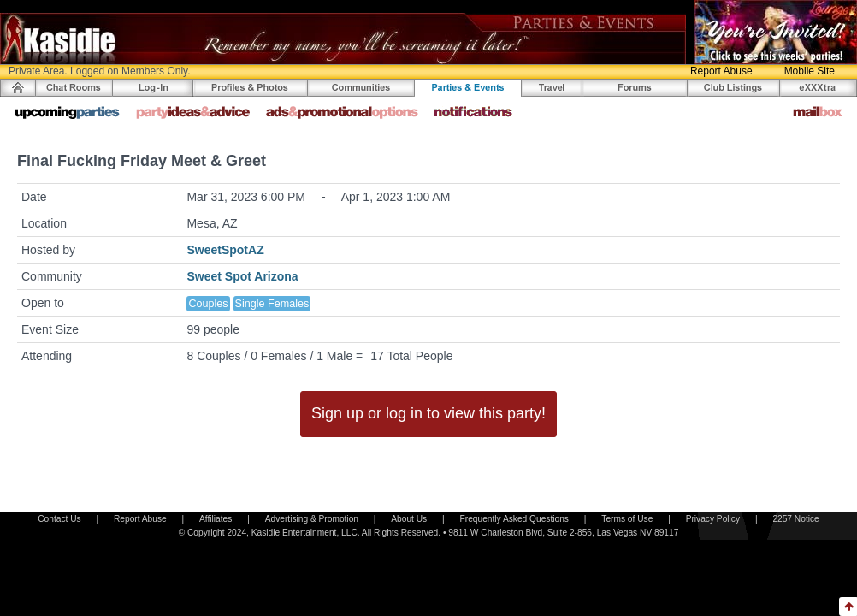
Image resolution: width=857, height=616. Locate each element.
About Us (409, 519)
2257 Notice (795, 519)
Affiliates (216, 519)
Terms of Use (627, 519)
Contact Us (59, 519)
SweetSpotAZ (225, 250)
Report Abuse (721, 71)
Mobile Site (810, 71)
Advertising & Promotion (312, 519)
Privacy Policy (713, 519)
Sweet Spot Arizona (242, 276)
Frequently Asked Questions (514, 519)
